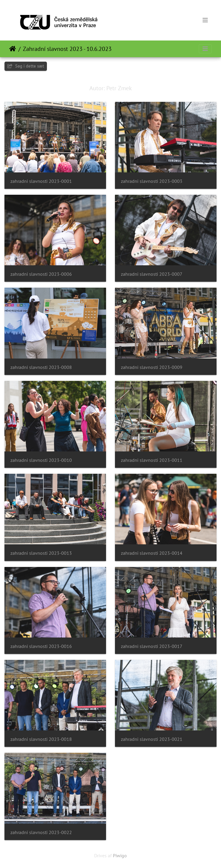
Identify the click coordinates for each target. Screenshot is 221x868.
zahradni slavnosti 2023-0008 (41, 367)
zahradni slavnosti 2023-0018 (41, 739)
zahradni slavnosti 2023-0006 (41, 274)
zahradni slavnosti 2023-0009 (152, 367)
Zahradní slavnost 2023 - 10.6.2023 (67, 49)
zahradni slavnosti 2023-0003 (152, 181)
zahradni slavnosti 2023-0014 (152, 553)
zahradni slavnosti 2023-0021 (152, 739)
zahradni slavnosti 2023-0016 (41, 646)
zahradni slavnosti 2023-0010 (41, 460)
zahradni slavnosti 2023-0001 (41, 181)
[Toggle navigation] (205, 20)
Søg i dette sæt (26, 66)
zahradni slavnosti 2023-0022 (41, 832)
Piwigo (120, 855)
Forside (13, 49)
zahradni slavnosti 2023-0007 (152, 274)
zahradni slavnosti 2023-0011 (152, 460)
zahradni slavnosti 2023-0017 (152, 646)
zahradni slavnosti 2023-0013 (41, 553)
